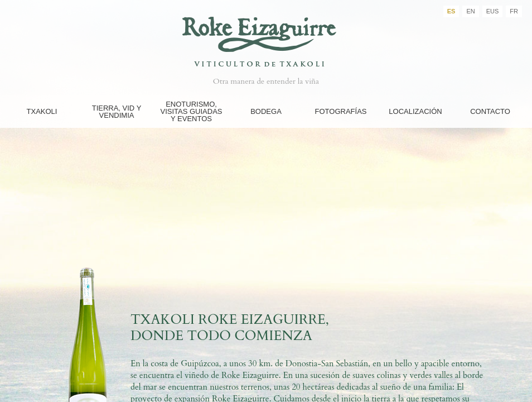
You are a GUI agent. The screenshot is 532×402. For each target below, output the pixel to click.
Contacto (490, 111)
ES (451, 11)
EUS (493, 11)
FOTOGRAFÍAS (341, 111)
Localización (415, 111)
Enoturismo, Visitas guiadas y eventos (191, 111)
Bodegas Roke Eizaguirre (266, 35)
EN (470, 11)
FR (514, 11)
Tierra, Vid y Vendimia (117, 112)
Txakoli (42, 111)
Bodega (266, 111)
